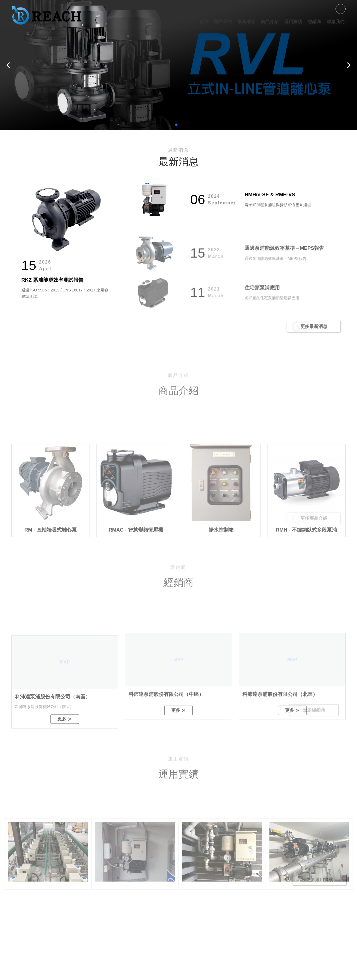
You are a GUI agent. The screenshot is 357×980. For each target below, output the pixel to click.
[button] (8, 65)
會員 (341, 9)
